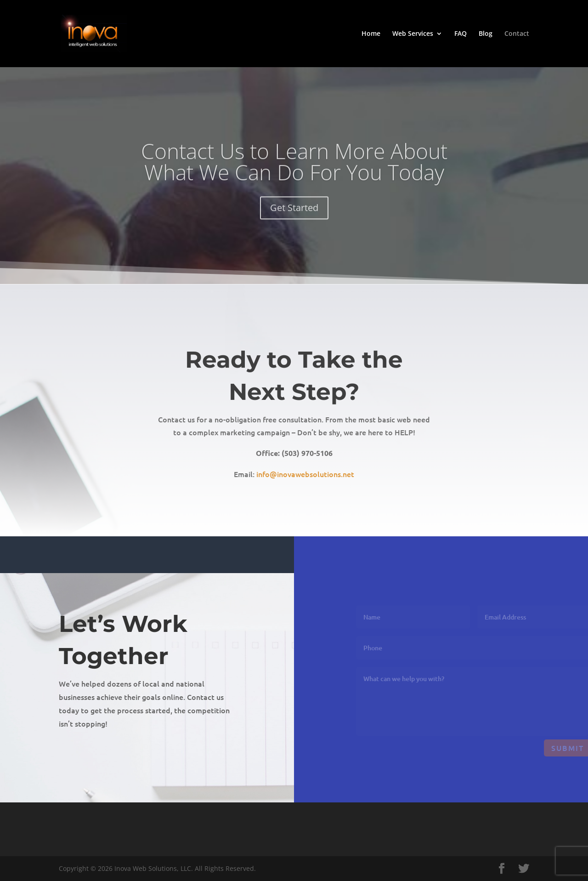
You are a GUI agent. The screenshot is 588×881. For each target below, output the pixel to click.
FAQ (461, 34)
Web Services (413, 34)
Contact (517, 34)
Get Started (294, 215)
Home (371, 34)
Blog (486, 34)
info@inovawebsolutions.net (305, 479)
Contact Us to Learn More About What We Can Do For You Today (294, 169)
